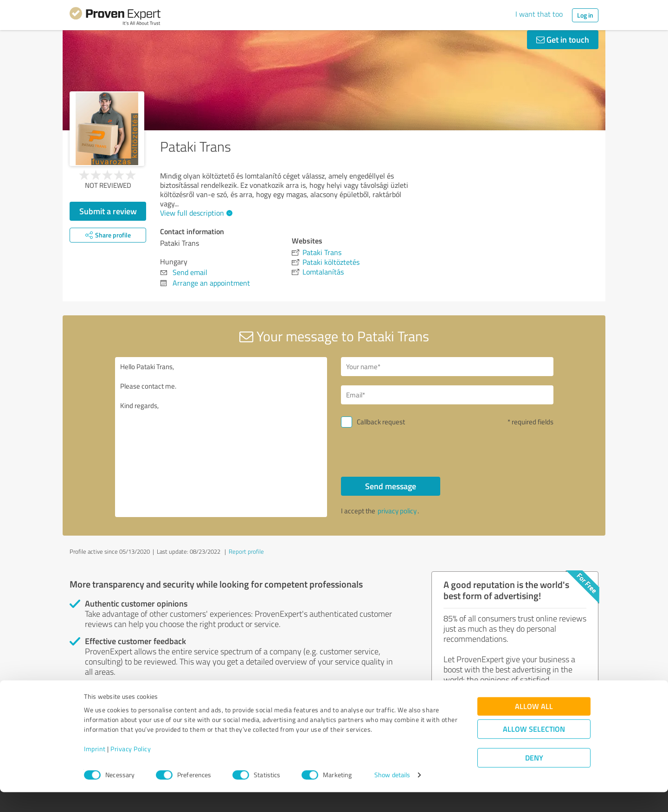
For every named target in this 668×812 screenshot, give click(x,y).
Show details (392, 795)
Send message (391, 486)
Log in (585, 15)
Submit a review (108, 211)
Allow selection (534, 749)
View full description (195, 213)
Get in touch (563, 39)
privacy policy (397, 511)
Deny (534, 777)
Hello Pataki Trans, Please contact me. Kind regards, (221, 437)
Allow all (534, 726)
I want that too (539, 14)
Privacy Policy (131, 769)
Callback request (381, 422)
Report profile (246, 551)
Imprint (95, 769)
